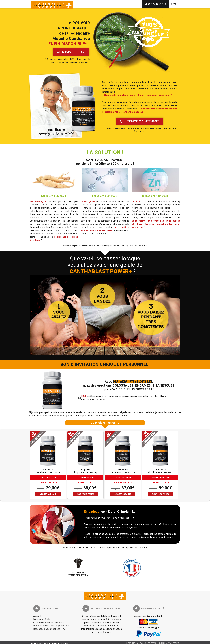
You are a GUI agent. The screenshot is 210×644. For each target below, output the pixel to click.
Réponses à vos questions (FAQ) (50, 629)
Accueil (37, 616)
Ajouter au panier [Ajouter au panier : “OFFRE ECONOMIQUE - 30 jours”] (48, 494)
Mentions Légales (42, 619)
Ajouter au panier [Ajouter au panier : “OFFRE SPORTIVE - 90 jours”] (123, 494)
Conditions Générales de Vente (49, 622)
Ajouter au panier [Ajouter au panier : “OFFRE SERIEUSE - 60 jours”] (85, 494)
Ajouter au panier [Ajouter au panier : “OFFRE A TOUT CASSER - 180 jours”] (160, 494)
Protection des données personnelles (52, 626)
